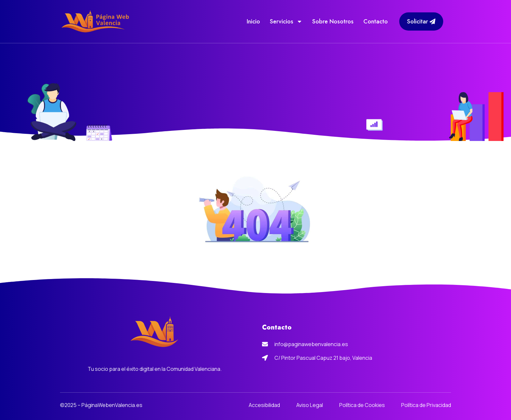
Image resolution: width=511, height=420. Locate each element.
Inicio (253, 21)
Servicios (286, 21)
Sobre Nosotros (333, 21)
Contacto (376, 21)
